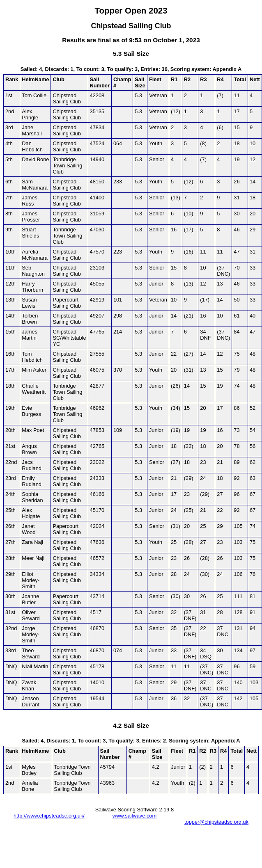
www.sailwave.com (134, 816)
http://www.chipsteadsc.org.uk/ (49, 816)
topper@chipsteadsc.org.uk (216, 822)
